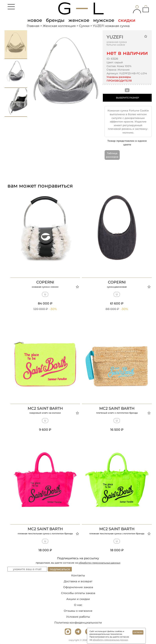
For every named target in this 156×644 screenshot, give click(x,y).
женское (79, 20)
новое (35, 20)
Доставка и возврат (78, 581)
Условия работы (78, 617)
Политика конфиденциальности (78, 623)
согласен (138, 632)
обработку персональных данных (99, 563)
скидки (127, 20)
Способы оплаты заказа (78, 593)
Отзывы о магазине (78, 611)
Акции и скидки (78, 599)
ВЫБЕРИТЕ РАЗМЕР (127, 98)
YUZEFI (115, 37)
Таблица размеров (112, 155)
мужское (104, 20)
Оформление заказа (78, 587)
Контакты (78, 575)
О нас (78, 605)
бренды (55, 20)
